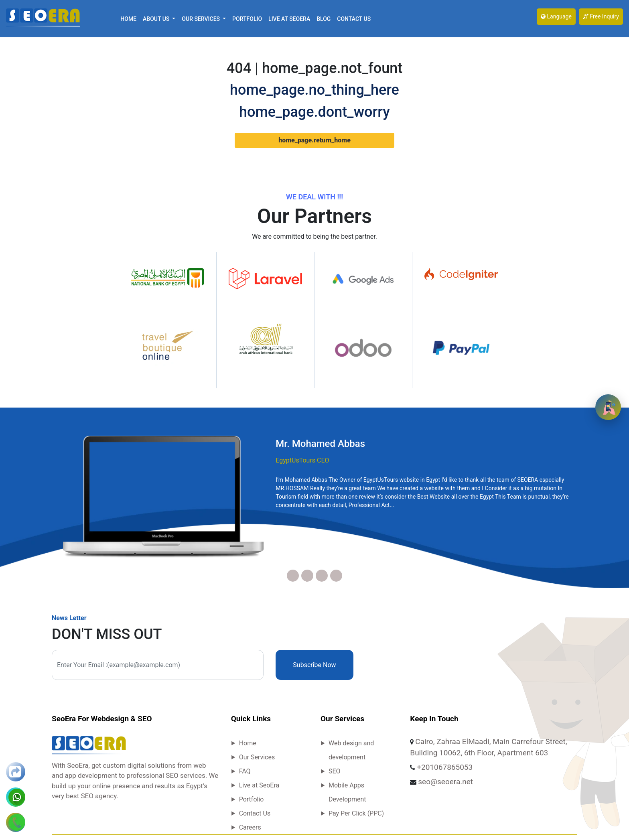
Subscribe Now (314, 665)
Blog (324, 19)
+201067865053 (445, 767)
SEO (335, 771)
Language (556, 16)
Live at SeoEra (289, 19)
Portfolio (247, 19)
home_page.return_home (314, 140)
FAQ (245, 771)
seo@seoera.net (445, 782)
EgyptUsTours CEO (302, 460)
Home (128, 19)
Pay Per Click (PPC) (356, 813)
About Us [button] (157, 19)
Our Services (257, 757)
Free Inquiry (601, 16)
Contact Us (354, 19)
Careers (250, 827)
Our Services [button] (201, 19)
